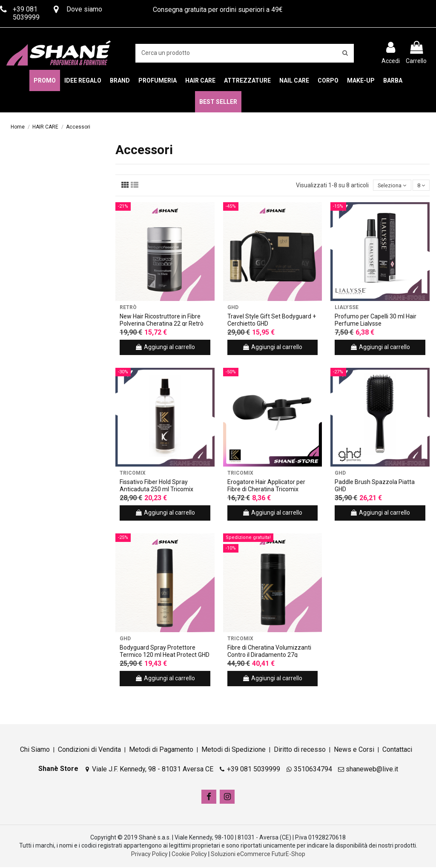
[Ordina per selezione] (388, 186)
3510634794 (313, 770)
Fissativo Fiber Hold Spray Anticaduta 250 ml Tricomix (156, 486)
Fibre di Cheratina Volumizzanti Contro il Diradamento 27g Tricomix (269, 656)
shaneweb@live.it (372, 770)
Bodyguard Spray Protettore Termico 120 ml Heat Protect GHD (165, 652)
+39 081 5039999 (254, 770)
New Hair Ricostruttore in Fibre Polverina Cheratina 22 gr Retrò (162, 321)
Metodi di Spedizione (234, 750)
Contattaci (397, 750)
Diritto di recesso (300, 750)
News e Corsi (354, 750)
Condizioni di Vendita (89, 750)
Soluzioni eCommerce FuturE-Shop (258, 855)
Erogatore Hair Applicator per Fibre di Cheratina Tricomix (266, 486)
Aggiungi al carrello (165, 348)
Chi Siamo (35, 750)
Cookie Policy (189, 855)
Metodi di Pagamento (161, 750)
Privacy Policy (149, 855)
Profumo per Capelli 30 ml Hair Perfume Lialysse (376, 321)
